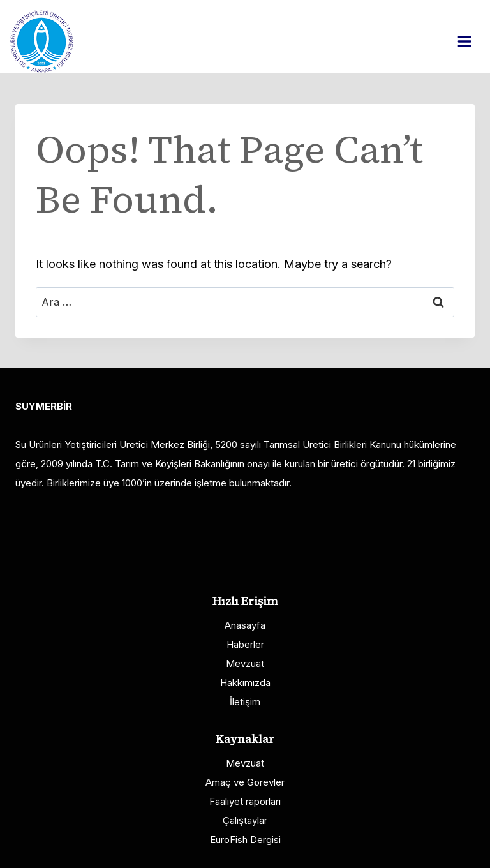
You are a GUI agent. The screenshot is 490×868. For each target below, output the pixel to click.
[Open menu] (471, 41)
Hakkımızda (245, 683)
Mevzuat (245, 663)
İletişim (245, 702)
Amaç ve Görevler (245, 782)
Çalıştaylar (245, 820)
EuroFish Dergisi (245, 840)
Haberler (245, 644)
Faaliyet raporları (245, 801)
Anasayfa (245, 625)
